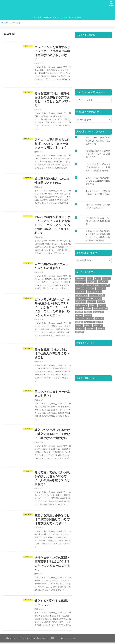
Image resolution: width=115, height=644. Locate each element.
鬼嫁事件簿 (47, 17)
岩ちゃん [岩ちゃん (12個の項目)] (98, 312)
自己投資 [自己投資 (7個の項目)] (80, 329)
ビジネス (78, 17)
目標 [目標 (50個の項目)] (98, 322)
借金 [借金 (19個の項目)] (102, 305)
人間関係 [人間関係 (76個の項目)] (81, 302)
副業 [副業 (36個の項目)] (79, 309)
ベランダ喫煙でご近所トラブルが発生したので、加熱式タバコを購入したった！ (98, 168)
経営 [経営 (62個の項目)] (79, 325)
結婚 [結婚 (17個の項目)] (88, 325)
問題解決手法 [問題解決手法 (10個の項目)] (100, 309)
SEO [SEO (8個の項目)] (98, 279)
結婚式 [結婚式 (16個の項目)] (98, 325)
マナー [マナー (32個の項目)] (80, 299)
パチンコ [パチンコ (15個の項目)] (81, 292)
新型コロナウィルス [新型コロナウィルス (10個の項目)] (85, 319)
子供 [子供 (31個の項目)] (88, 312)
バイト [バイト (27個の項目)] (101, 288)
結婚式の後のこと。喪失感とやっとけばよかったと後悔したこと (98, 154)
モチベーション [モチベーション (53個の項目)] (94, 299)
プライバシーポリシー (28, 640)
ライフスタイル (68, 17)
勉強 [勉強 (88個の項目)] (88, 309)
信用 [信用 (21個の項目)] (93, 305)
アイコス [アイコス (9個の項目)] (103, 282)
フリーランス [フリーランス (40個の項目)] (94, 292)
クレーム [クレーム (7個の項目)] (105, 285)
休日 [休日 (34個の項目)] (101, 302)
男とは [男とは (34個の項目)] (89, 322)
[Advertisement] (93, 63)
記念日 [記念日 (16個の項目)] (91, 329)
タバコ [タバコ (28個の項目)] (90, 288)
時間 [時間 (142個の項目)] (100, 319)
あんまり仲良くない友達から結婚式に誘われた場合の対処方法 (98, 181)
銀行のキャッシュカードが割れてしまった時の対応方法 (98, 221)
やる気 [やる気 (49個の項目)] (92, 282)
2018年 (13, 23)
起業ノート (55, 640)
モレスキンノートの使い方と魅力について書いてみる (98, 193)
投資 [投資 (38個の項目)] (88, 315)
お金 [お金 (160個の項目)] (107, 279)
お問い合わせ (10, 640)
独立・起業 (38, 17)
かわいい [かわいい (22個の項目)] (81, 282)
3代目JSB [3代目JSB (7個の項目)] (80, 279)
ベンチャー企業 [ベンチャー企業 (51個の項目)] (97, 295)
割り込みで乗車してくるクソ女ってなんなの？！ (98, 206)
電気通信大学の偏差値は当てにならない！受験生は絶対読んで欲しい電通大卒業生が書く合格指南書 (98, 236)
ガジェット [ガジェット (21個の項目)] (92, 285)
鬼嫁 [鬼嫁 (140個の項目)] (79, 332)
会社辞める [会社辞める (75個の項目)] (81, 305)
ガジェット (57, 17)
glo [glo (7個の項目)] (90, 279)
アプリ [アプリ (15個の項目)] (80, 285)
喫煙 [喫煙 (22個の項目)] (79, 312)
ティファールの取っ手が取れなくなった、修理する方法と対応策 (98, 141)
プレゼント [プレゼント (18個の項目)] (81, 295)
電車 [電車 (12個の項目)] (101, 329)
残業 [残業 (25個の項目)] (79, 322)
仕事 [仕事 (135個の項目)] (92, 302)
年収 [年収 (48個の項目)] (79, 315)
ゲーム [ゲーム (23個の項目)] (80, 288)
